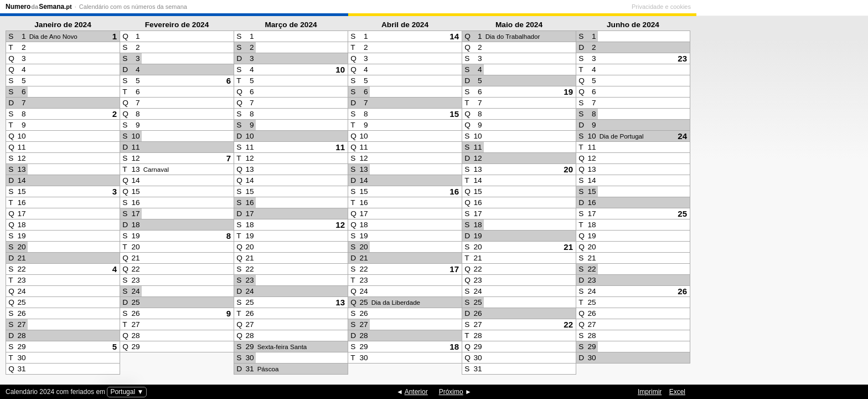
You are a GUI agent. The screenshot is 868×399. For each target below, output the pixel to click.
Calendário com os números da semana (133, 7)
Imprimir (650, 392)
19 (568, 92)
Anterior (416, 392)
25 (682, 214)
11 (340, 147)
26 (682, 291)
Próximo (451, 392)
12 (340, 225)
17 (454, 269)
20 (568, 169)
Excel (677, 392)
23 (682, 58)
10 (340, 70)
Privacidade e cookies (833, 7)
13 (340, 302)
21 (568, 247)
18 (454, 347)
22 (568, 324)
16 (454, 191)
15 (454, 114)
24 (682, 136)
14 (454, 36)
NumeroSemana (39, 7)
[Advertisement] (779, 197)
